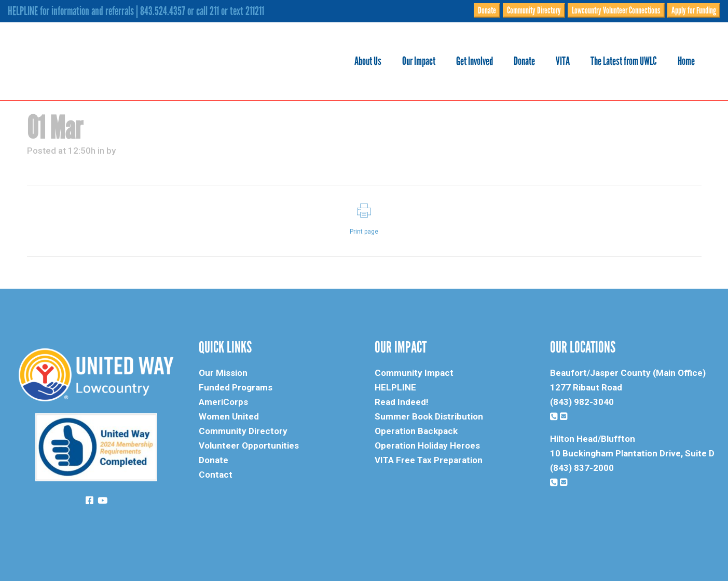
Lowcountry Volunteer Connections (616, 10)
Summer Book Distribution (429, 416)
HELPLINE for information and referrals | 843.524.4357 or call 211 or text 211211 (136, 11)
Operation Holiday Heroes (427, 445)
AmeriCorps (223, 402)
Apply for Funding (694, 10)
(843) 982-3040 (582, 402)
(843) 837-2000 (582, 468)
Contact (216, 475)
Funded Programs (236, 387)
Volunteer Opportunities (249, 445)
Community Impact (414, 373)
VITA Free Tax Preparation (429, 460)
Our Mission (223, 373)
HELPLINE (395, 387)
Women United (229, 416)
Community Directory (534, 10)
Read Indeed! (402, 402)
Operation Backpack (416, 431)
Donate (487, 10)
